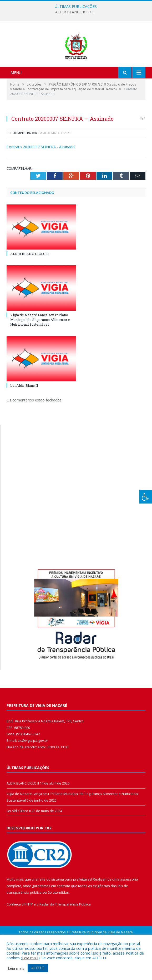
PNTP (29, 932)
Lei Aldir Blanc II (24, 413)
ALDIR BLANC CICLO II (75, 12)
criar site (39, 907)
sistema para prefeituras (71, 907)
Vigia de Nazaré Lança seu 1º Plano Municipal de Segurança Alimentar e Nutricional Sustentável (40, 347)
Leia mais (30, 958)
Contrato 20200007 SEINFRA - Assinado (41, 175)
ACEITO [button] (38, 968)
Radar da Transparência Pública (65, 932)
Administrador (25, 160)
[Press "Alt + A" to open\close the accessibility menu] (146, 497)
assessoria (129, 907)
